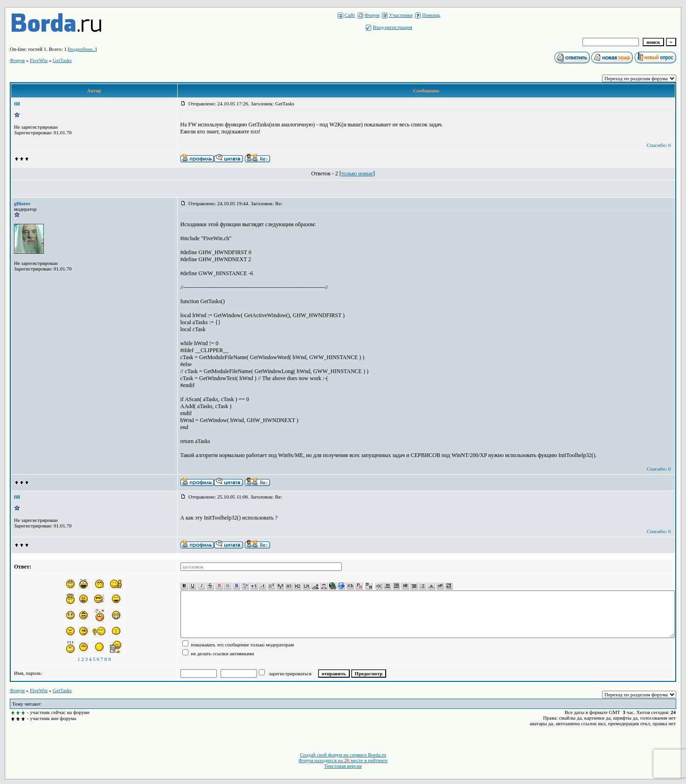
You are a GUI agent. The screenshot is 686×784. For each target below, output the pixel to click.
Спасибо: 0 (659, 145)
